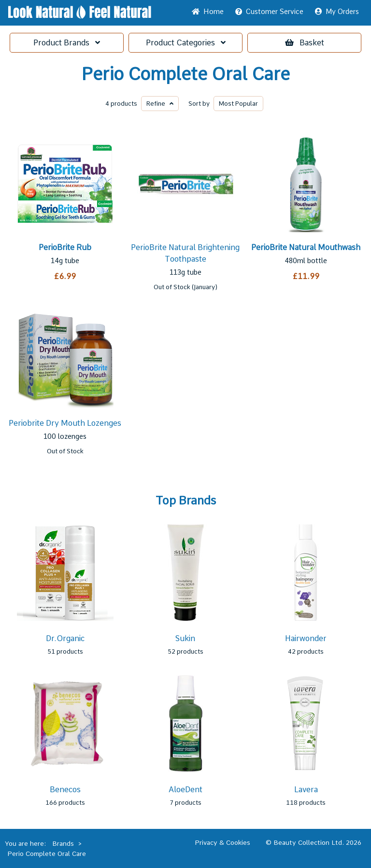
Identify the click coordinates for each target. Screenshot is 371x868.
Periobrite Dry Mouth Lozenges (65, 423)
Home (208, 12)
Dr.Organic (65, 638)
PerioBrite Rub (65, 247)
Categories (186, 43)
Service (269, 12)
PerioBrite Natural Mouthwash (306, 247)
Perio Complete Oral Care (185, 74)
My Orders (337, 12)
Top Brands (186, 501)
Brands (67, 43)
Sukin (185, 638)
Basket (305, 43)
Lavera (306, 790)
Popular (238, 104)
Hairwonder (306, 638)
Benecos (65, 790)
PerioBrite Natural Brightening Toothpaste (185, 253)
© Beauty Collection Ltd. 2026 (314, 842)
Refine (160, 104)
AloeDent (185, 790)
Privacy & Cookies (222, 842)
